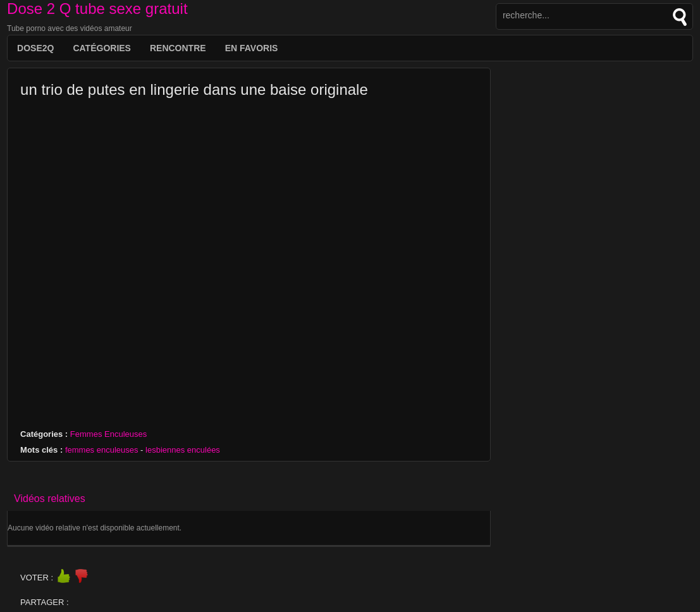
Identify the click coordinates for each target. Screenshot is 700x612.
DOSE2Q (35, 48)
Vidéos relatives (50, 499)
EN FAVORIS (252, 48)
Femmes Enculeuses (108, 434)
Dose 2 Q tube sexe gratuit (97, 9)
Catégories (102, 48)
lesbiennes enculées (183, 450)
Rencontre (178, 48)
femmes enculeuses (102, 450)
